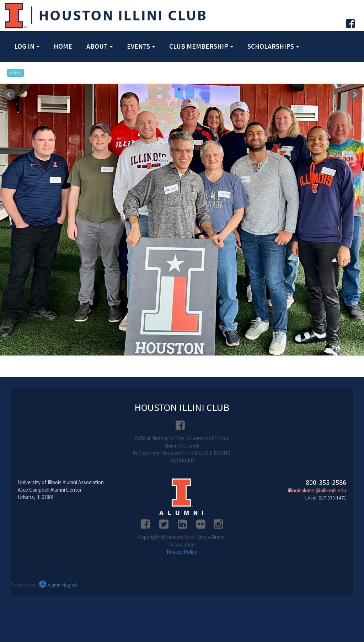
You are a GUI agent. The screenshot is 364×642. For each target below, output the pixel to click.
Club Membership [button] (201, 46)
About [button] (100, 46)
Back (15, 73)
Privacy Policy (182, 552)
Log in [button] (27, 46)
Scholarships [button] (273, 46)
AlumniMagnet (58, 585)
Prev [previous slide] (9, 95)
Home (63, 46)
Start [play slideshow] (180, 89)
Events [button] (141, 46)
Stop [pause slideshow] (185, 89)
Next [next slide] (355, 95)
